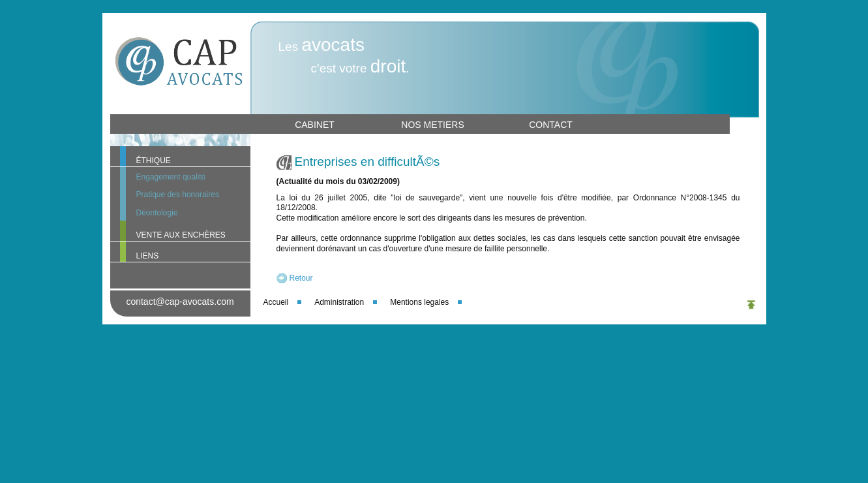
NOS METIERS (432, 125)
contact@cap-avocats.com (180, 302)
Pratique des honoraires (178, 195)
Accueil (276, 302)
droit (388, 66)
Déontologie (157, 213)
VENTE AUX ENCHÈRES (181, 235)
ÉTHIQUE (154, 161)
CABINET (315, 125)
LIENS (148, 256)
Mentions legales (419, 302)
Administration (339, 302)
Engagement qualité (171, 177)
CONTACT (551, 125)
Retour (301, 278)
